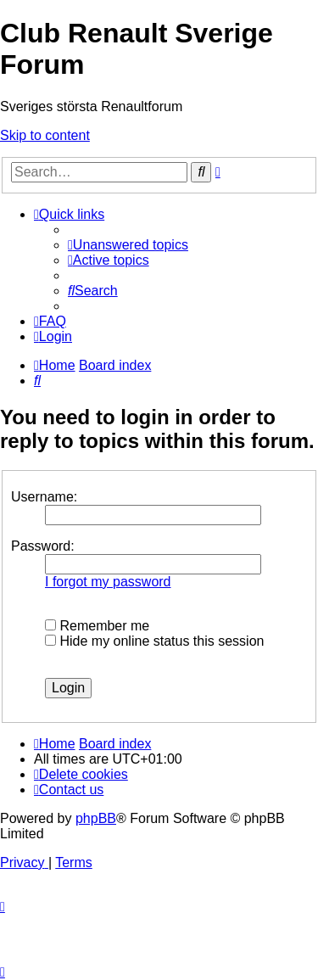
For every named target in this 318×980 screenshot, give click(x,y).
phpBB (96, 818)
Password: (43, 546)
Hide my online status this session (154, 641)
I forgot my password (108, 582)
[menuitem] (128, 245)
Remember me (97, 626)
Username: (44, 497)
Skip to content (45, 135)
